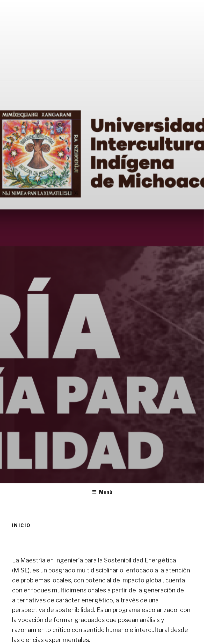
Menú (102, 492)
